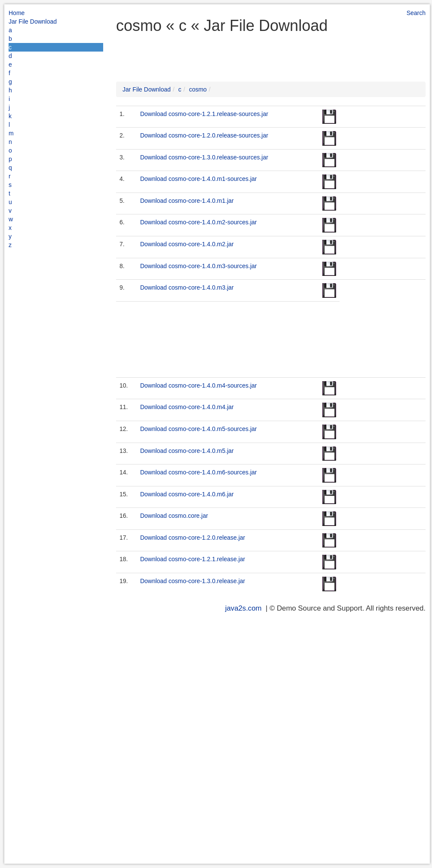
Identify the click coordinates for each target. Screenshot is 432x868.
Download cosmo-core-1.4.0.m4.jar (187, 407)
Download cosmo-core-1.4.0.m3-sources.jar (199, 266)
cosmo (198, 89)
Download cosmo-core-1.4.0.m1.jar (187, 201)
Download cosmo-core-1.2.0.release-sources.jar (204, 135)
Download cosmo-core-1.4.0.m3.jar (187, 287)
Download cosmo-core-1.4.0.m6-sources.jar (199, 472)
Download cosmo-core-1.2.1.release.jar (193, 559)
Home (17, 13)
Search (416, 13)
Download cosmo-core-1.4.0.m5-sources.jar (199, 429)
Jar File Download (33, 21)
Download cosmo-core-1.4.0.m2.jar (187, 244)
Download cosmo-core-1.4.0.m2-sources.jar (199, 222)
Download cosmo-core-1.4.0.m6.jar (187, 494)
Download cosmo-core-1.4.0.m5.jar (187, 451)
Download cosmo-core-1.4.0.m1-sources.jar (199, 179)
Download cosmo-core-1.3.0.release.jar (193, 581)
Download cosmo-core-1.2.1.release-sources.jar (204, 114)
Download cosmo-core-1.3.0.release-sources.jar (204, 157)
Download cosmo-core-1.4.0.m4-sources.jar (199, 385)
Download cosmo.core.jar (174, 516)
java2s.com (244, 608)
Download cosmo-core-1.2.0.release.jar (193, 538)
